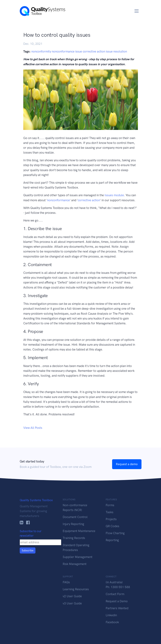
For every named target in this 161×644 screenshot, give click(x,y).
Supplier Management (78, 557)
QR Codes (112, 526)
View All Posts (33, 428)
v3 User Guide (72, 603)
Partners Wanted (117, 608)
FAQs (66, 582)
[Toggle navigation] (137, 11)
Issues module (114, 195)
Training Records (74, 538)
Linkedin (111, 615)
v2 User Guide (72, 596)
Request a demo (127, 464)
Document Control (75, 517)
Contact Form (115, 594)
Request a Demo (117, 601)
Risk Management (75, 564)
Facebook (112, 622)
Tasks (110, 512)
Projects (111, 519)
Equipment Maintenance (79, 531)
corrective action (89, 200)
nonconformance (58, 200)
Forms (110, 505)
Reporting (112, 540)
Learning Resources (76, 589)
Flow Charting (115, 533)
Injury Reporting (73, 524)
